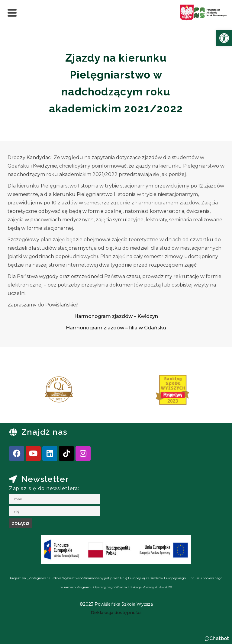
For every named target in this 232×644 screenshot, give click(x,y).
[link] (224, 38)
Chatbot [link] (219, 638)
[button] (217, 639)
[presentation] (24, 392)
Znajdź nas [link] (44, 432)
